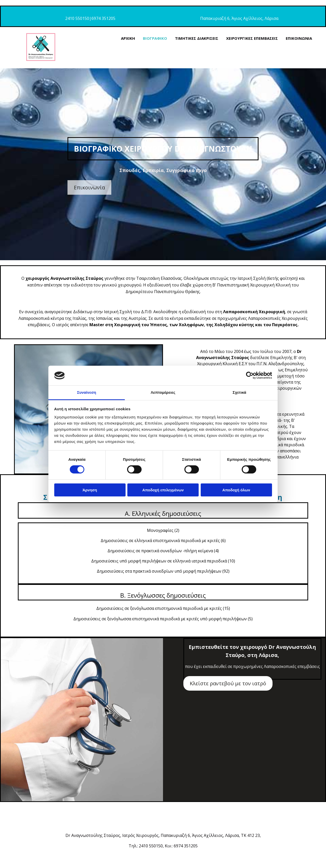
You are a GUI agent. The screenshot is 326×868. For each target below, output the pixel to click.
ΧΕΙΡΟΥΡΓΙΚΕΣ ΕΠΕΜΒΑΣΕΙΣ (252, 38)
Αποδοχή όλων (236, 490)
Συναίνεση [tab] (86, 392)
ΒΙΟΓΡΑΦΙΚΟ (155, 38)
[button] (89, 187)
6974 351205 (103, 18)
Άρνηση (90, 490)
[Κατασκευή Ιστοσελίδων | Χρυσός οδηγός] (8, 860)
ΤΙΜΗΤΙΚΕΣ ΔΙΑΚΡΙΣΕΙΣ (197, 38)
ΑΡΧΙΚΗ (128, 38)
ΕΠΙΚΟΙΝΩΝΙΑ (299, 38)
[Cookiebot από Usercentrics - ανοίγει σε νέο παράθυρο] (250, 375)
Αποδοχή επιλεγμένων (163, 490)
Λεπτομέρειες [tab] (163, 392)
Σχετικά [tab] (239, 392)
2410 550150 (77, 18)
